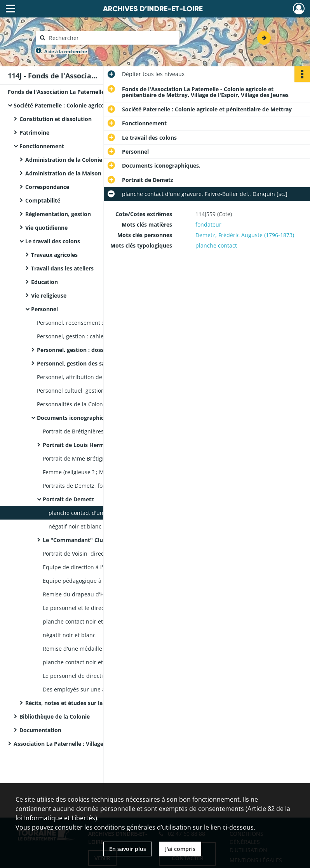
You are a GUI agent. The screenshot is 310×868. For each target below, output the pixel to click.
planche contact (216, 245)
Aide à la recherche (66, 51)
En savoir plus (128, 849)
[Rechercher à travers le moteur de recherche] (111, 38)
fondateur (208, 224)
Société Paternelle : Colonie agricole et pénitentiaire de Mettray (91, 105)
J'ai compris (180, 849)
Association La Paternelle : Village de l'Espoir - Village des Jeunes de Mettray (91, 744)
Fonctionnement (42, 146)
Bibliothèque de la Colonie (55, 716)
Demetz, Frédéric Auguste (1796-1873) (245, 235)
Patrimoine (34, 133)
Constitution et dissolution (56, 119)
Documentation (40, 730)
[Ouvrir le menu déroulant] (10, 9)
